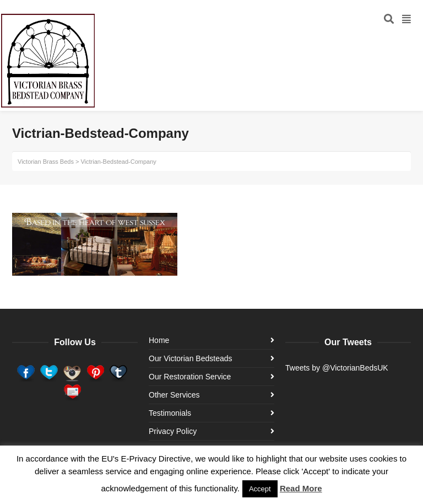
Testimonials (170, 413)
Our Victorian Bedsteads (191, 358)
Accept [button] (260, 489)
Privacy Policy (173, 431)
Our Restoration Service (190, 377)
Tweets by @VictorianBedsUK (337, 368)
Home (159, 340)
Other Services (174, 395)
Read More (301, 488)
